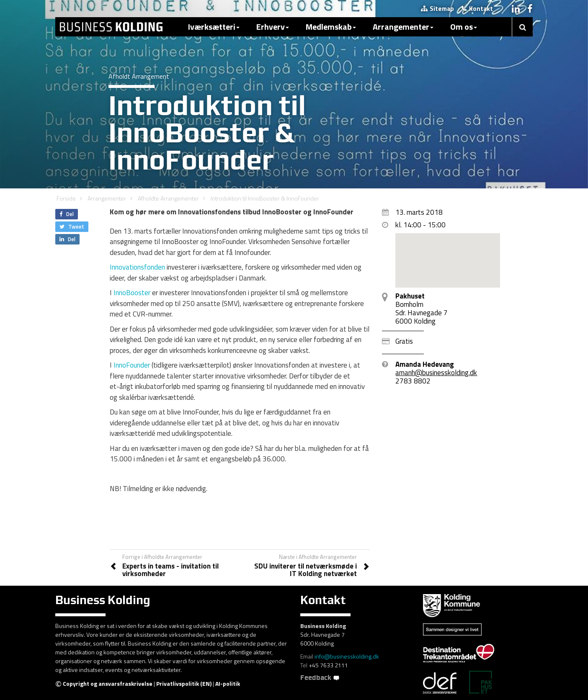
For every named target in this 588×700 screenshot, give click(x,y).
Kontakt (477, 9)
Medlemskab (331, 27)
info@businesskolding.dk (347, 656)
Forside (66, 198)
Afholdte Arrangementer (168, 198)
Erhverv (273, 27)
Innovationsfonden (137, 267)
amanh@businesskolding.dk (436, 373)
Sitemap (437, 9)
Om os (464, 27)
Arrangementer (403, 27)
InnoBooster (132, 293)
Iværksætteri (214, 27)
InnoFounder (132, 365)
